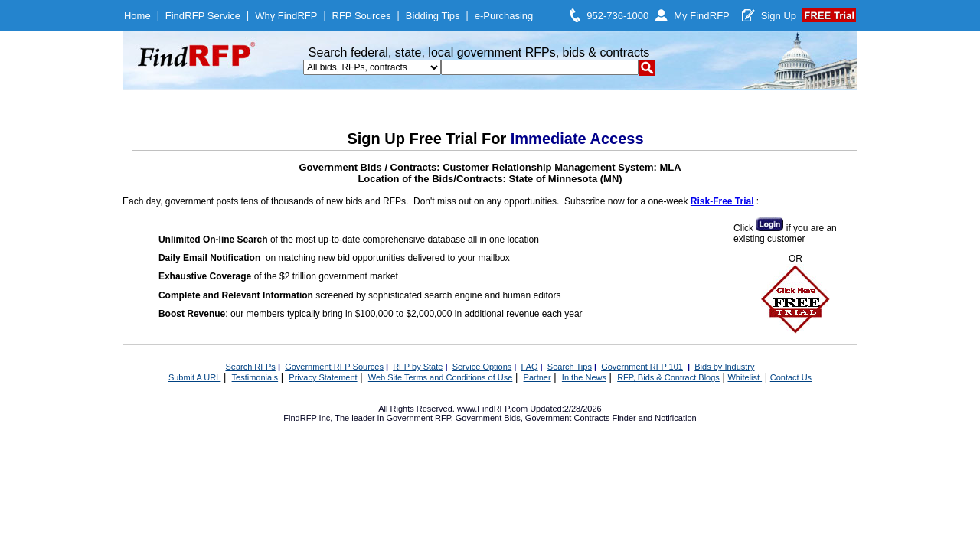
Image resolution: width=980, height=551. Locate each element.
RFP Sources (362, 16)
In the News (584, 377)
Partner (537, 377)
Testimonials (255, 377)
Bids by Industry (724, 367)
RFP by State (418, 367)
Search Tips (570, 367)
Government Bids (488, 418)
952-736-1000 (617, 16)
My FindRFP (702, 16)
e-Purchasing (504, 16)
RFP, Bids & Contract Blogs (668, 377)
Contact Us (791, 377)
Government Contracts (568, 418)
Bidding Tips (433, 16)
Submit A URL (194, 377)
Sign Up (779, 16)
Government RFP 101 (642, 367)
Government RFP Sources (334, 367)
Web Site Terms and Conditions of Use (441, 377)
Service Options (482, 367)
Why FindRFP (286, 16)
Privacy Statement (323, 377)
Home (137, 16)
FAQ (530, 367)
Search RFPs (250, 367)
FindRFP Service (203, 16)
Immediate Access (577, 139)
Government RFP (418, 418)
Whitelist (745, 377)
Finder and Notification (655, 418)
